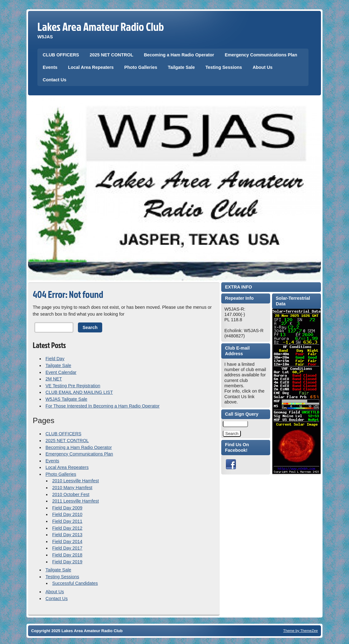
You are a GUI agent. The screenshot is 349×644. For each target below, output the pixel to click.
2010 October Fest (71, 494)
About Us (263, 67)
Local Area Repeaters (91, 67)
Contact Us (55, 80)
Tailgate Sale (181, 67)
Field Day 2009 (67, 508)
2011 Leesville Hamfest (76, 501)
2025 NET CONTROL (112, 55)
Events (50, 67)
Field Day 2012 (67, 528)
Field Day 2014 (67, 541)
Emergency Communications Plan (261, 55)
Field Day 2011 (67, 521)
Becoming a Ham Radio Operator (179, 55)
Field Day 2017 (67, 548)
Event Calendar (61, 372)
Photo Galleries (141, 67)
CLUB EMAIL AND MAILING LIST (79, 392)
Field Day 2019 (67, 562)
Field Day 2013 (67, 535)
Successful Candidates (75, 583)
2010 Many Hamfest (72, 488)
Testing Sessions (224, 67)
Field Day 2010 (67, 514)
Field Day (55, 359)
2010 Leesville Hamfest (76, 481)
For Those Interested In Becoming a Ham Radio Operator (103, 406)
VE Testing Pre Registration (73, 386)
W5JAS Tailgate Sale (66, 399)
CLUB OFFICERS (61, 55)
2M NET (54, 379)
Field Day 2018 (67, 555)
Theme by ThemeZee (301, 630)
